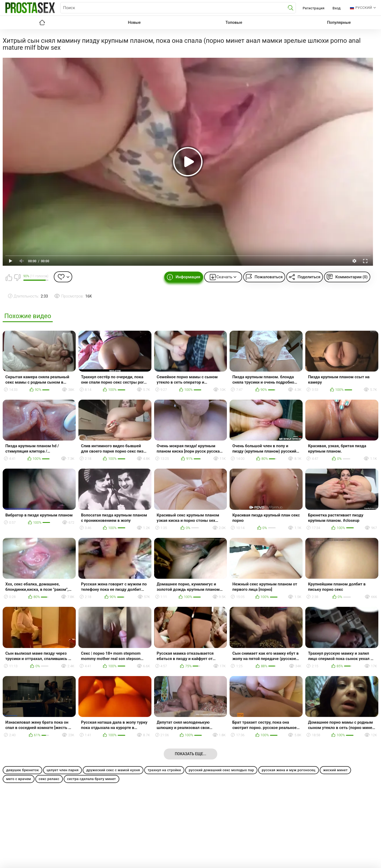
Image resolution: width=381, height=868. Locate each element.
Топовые (234, 22)
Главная (42, 22)
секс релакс (49, 779)
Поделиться (309, 277)
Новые (134, 22)
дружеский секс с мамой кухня (113, 770)
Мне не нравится (17, 277)
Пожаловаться (268, 277)
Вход (337, 8)
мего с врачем (19, 779)
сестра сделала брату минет (92, 779)
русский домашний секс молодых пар (221, 770)
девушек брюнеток (22, 770)
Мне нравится (9, 277)
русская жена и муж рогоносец (288, 770)
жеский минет (335, 770)
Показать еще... (190, 754)
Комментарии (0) (351, 277)
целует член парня (62, 770)
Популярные (339, 22)
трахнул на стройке (164, 770)
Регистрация (313, 8)
